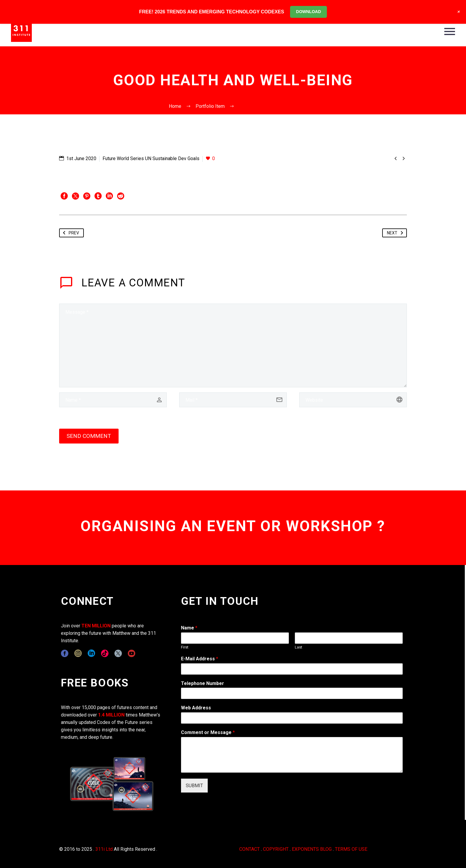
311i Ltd (104, 849)
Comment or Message (208, 732)
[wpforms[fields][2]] (292, 755)
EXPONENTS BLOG (312, 849)
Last (299, 647)
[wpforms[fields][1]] (292, 669)
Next (396, 233)
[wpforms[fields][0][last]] (349, 638)
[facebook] (65, 653)
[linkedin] (91, 653)
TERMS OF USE (351, 849)
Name (189, 628)
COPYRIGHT (276, 849)
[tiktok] (105, 653)
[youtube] (132, 653)
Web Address (196, 708)
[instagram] (78, 653)
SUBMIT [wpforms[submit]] (194, 786)
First (185, 647)
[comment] (233, 345)
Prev (70, 233)
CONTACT (249, 849)
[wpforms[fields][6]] (292, 693)
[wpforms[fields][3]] (292, 718)
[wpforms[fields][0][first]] (235, 638)
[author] (113, 400)
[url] (353, 400)
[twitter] (118, 653)
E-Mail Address (200, 659)
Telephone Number (203, 683)
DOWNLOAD (308, 12)
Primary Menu (450, 31)
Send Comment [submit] (89, 436)
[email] (233, 400)
